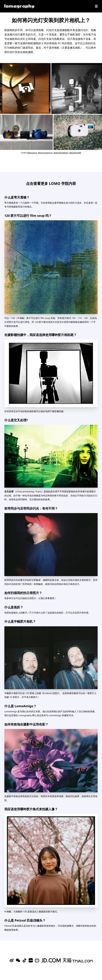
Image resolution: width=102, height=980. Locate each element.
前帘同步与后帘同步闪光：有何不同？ (31, 508)
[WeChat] (18, 960)
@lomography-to (45, 153)
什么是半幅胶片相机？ (20, 621)
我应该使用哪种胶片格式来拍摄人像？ (31, 809)
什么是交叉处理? (16, 420)
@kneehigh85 (75, 153)
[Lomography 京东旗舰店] (51, 960)
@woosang (32, 153)
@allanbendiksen (61, 153)
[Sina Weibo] (12, 960)
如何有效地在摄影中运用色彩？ (26, 724)
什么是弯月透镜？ (17, 197)
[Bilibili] (37, 960)
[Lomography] (19, 6)
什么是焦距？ (14, 607)
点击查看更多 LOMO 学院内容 (51, 183)
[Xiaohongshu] (31, 960)
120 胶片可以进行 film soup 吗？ (28, 216)
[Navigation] (96, 6)
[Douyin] (24, 960)
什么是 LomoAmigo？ (20, 706)
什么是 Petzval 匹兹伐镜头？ (25, 920)
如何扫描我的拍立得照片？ (23, 593)
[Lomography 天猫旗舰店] (78, 960)
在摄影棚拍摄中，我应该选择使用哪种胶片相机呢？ (41, 335)
